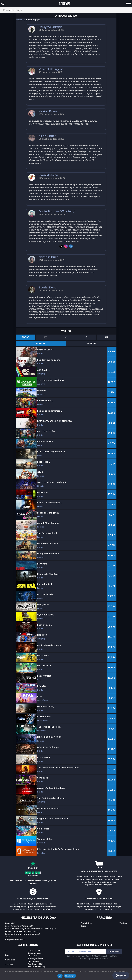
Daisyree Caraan (51, 27)
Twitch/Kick (87, 923)
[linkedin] (71, 246)
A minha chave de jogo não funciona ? (22, 931)
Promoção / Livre (36, 959)
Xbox (7, 955)
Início (19, 20)
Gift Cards (33, 956)
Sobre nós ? (10, 923)
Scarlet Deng (48, 287)
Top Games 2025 (36, 964)
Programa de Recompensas (34, 952)
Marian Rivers (48, 111)
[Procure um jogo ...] (66, 10)
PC (6, 950)
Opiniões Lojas (34, 961)
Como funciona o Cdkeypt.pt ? (19, 926)
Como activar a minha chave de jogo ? (22, 934)
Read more (70, 976)
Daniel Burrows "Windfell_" (57, 211)
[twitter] (61, 246)
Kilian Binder (47, 136)
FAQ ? (7, 937)
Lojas (84, 926)
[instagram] (66, 246)
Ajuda (121, 975)
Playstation (10, 960)
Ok (60, 976)
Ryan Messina (48, 175)
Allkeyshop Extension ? (15, 939)
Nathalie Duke (49, 257)
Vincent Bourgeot (51, 69)
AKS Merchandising (36, 967)
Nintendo (9, 965)
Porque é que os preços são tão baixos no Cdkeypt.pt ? (30, 929)
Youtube (123, 923)
